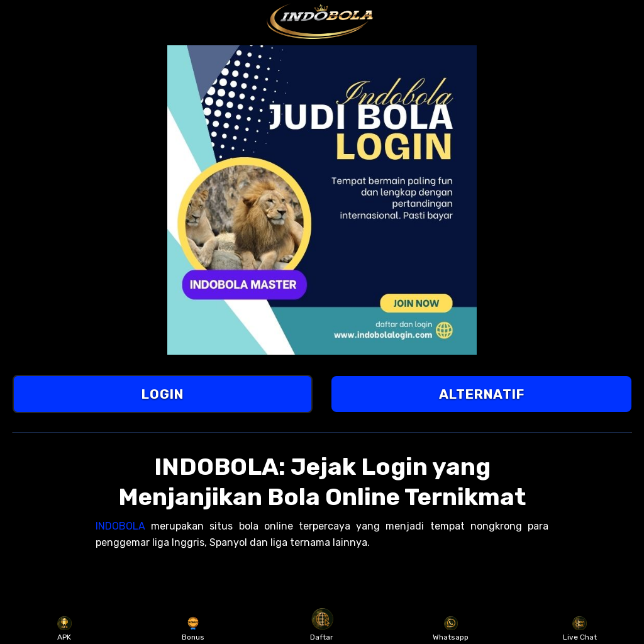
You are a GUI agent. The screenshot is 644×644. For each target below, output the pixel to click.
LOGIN (163, 394)
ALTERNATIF (482, 394)
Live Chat (580, 629)
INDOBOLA (120, 526)
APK (64, 629)
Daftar (322, 629)
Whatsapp (451, 629)
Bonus (193, 629)
